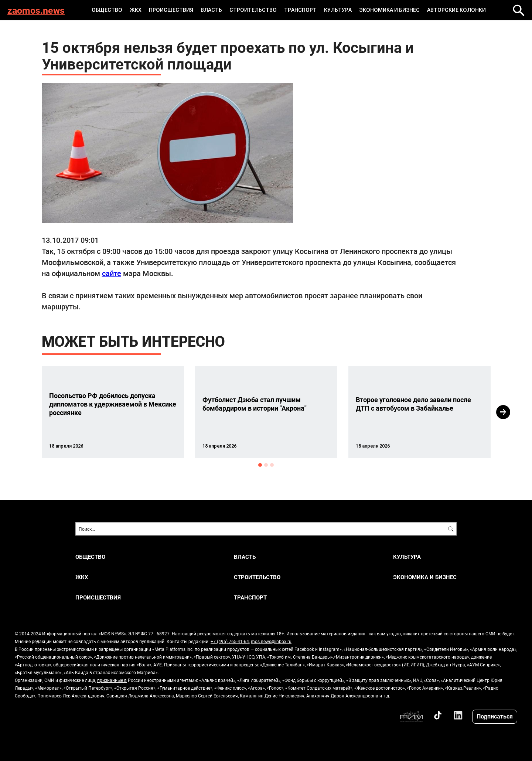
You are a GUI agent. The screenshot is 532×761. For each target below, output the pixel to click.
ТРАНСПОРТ (300, 10)
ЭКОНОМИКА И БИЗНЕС (389, 10)
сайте (112, 273)
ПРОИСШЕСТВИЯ (171, 10)
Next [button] (503, 412)
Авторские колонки (456, 10)
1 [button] (260, 465)
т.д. (387, 696)
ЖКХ (136, 10)
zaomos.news (36, 10)
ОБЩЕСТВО (107, 10)
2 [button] (266, 465)
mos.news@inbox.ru (271, 641)
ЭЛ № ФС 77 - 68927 (149, 633)
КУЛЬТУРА (338, 10)
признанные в (112, 680)
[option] (113, 412)
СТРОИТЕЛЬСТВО (253, 10)
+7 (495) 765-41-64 (230, 641)
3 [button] (272, 465)
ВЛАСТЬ (211, 10)
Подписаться (495, 716)
